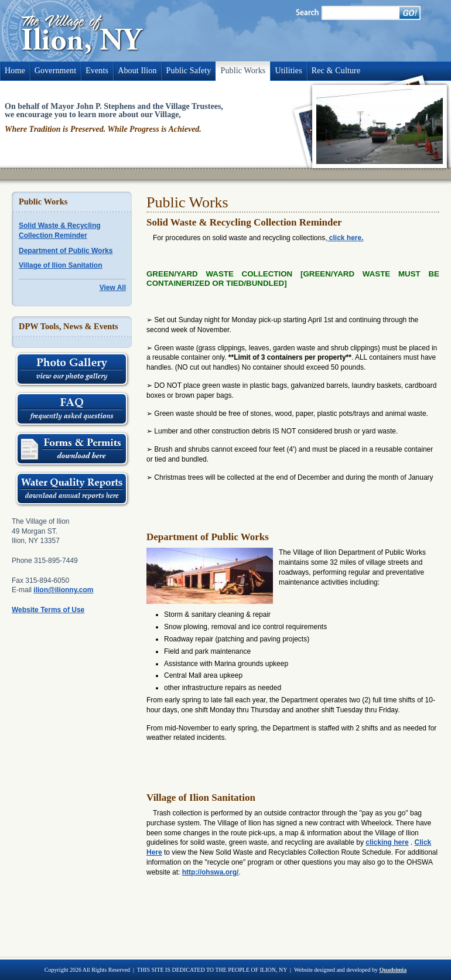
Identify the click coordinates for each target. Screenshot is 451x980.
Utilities (288, 71)
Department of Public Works (66, 251)
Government (55, 71)
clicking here (387, 842)
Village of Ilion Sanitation (60, 265)
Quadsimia (393, 970)
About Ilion (137, 71)
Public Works (243, 71)
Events (97, 71)
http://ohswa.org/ (211, 872)
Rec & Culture (336, 71)
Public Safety (189, 71)
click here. (345, 238)
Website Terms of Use (48, 610)
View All (113, 288)
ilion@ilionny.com (63, 590)
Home (15, 71)
